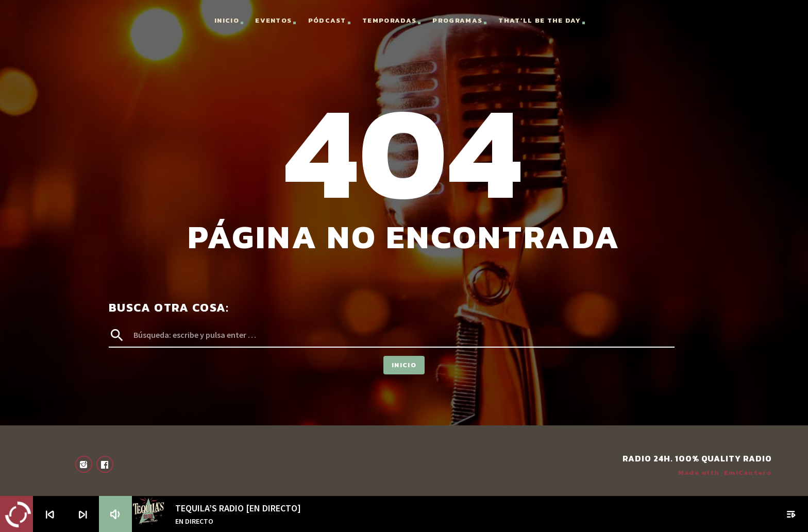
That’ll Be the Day (539, 20)
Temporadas (389, 20)
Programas (457, 20)
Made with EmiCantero (725, 473)
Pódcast (327, 20)
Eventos (273, 20)
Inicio (227, 20)
